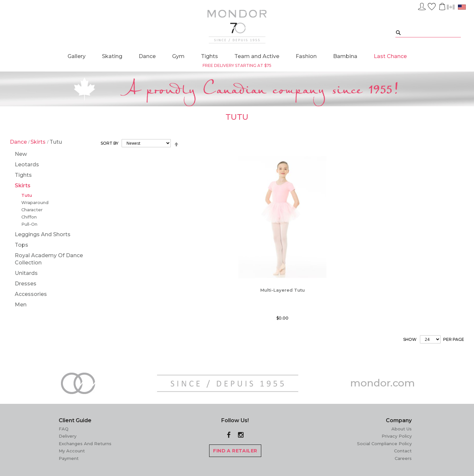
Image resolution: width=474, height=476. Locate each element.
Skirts (39, 142)
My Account (72, 451)
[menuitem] (77, 56)
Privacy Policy (397, 436)
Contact (403, 451)
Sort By (109, 143)
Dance (19, 142)
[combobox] (428, 32)
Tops (21, 245)
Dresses (26, 284)
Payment (69, 458)
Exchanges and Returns (85, 444)
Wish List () (432, 6)
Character (32, 210)
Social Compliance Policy (384, 444)
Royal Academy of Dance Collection (49, 259)
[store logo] (237, 27)
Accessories (31, 294)
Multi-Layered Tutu (283, 290)
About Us (402, 429)
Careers (403, 458)
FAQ (64, 429)
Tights (23, 175)
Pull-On (29, 224)
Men (21, 305)
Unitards (26, 273)
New (21, 154)
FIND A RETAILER (235, 451)
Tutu (27, 195)
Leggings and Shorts (43, 234)
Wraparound (35, 202)
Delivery (68, 436)
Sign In (422, 6)
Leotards (27, 165)
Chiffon (29, 217)
